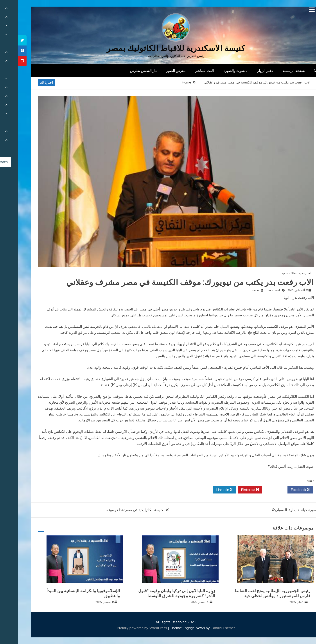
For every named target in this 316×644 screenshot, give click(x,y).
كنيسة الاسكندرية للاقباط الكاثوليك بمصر (158, 48)
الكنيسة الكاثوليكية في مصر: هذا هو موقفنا (117, 510)
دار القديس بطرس (126, 71)
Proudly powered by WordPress (125, 628)
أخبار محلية (287, 273)
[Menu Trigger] (294, 9)
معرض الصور (158, 71)
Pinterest (232, 490)
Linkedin (206, 490)
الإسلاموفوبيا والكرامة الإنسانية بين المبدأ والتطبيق (66, 593)
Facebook (282, 490)
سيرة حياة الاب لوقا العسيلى (278, 510)
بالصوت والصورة (218, 71)
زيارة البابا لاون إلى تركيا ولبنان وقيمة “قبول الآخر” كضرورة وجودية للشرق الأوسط (159, 593)
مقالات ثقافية (271, 273)
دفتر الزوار (247, 71)
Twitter (257, 490)
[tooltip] (4, 40)
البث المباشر (187, 71)
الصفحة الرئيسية (277, 71)
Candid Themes (205, 628)
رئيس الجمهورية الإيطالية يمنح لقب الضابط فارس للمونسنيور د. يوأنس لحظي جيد (255, 593)
